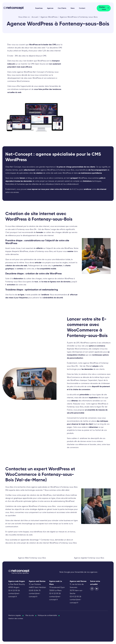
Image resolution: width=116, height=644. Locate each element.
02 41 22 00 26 (14, 590)
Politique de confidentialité (47, 615)
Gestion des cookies (16, 618)
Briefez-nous (103, 8)
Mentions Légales (15, 615)
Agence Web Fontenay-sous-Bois (32, 558)
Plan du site (30, 615)
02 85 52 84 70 (35, 590)
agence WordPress (29, 506)
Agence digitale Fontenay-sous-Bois (89, 558)
